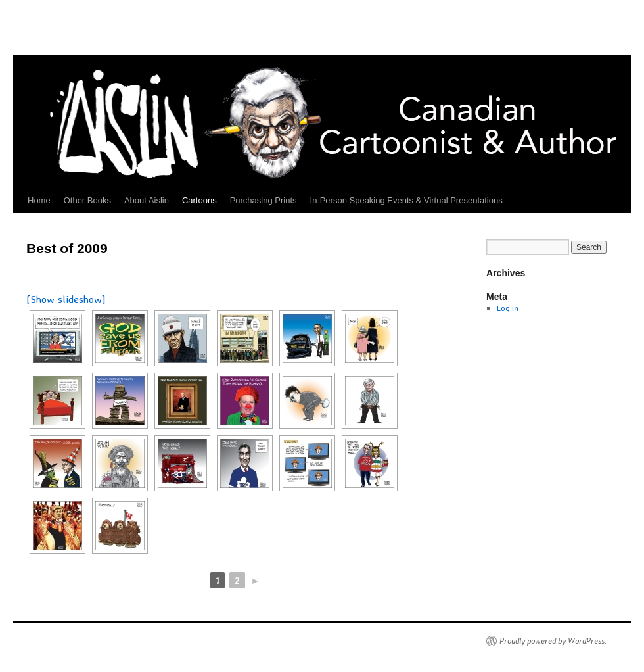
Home (39, 200)
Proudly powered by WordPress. (553, 641)
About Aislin (147, 200)
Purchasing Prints (264, 200)
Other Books (87, 200)
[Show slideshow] (66, 299)
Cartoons (199, 200)
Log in (508, 308)
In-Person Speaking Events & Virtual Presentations (406, 200)
